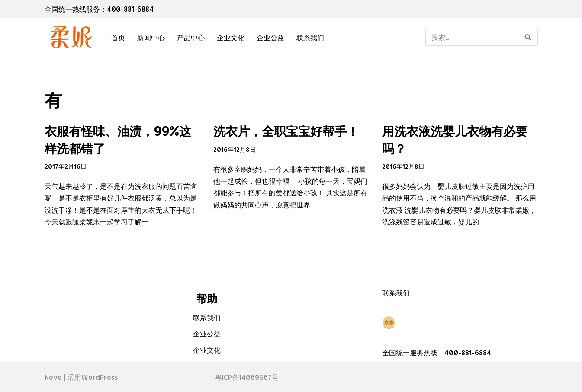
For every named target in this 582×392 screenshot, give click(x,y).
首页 (118, 37)
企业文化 (231, 37)
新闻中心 (151, 37)
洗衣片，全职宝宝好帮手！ (286, 131)
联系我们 (310, 37)
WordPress (100, 377)
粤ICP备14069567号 (247, 377)
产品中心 (191, 37)
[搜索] (472, 37)
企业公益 (270, 37)
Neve (53, 377)
